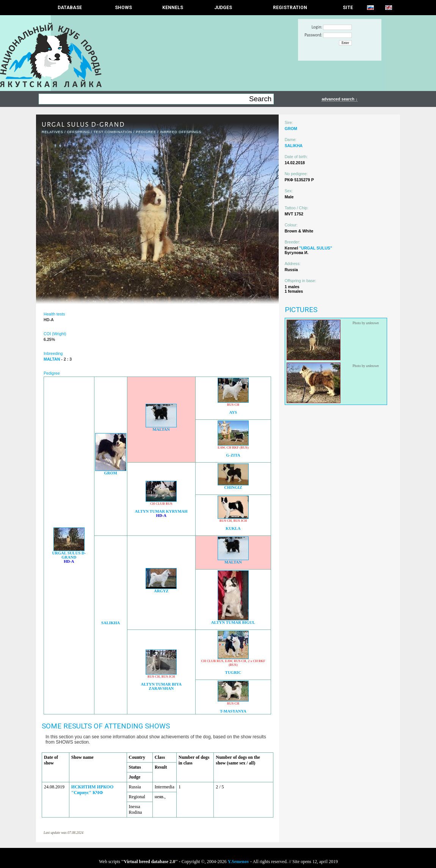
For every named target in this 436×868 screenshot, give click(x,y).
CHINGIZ (233, 487)
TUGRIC (233, 673)
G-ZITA (233, 455)
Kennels (173, 8)
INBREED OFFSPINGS (181, 132)
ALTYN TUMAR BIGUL (233, 622)
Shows (123, 8)
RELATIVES (53, 132)
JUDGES (223, 8)
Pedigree (146, 132)
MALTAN (161, 429)
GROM (110, 473)
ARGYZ (161, 591)
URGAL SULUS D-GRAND (69, 555)
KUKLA (233, 528)
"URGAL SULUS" (316, 248)
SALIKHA (111, 623)
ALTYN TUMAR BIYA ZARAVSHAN (161, 686)
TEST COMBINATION (113, 132)
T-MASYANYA (233, 711)
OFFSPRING (78, 132)
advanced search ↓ (340, 99)
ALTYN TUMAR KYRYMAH (161, 511)
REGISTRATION (290, 8)
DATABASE (70, 8)
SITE (348, 8)
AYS (233, 412)
